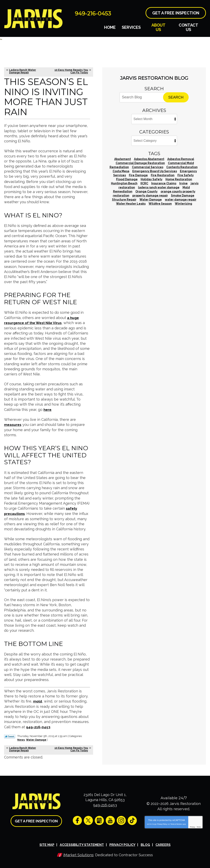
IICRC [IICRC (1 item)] (144, 183)
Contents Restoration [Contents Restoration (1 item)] (182, 167)
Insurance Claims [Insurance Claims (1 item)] (164, 183)
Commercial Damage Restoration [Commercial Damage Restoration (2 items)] (140, 163)
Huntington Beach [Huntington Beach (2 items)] (124, 183)
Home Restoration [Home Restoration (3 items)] (179, 179)
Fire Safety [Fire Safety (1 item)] (186, 175)
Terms (199, 826)
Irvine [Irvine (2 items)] (183, 183)
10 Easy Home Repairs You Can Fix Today (71, 71)
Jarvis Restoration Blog (154, 78)
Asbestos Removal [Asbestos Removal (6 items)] (181, 159)
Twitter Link (10, 735)
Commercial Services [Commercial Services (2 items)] (148, 167)
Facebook (77, 819)
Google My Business (99, 819)
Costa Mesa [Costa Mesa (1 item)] (121, 171)
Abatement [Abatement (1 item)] (123, 159)
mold (38, 700)
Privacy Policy (162, 823)
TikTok (132, 819)
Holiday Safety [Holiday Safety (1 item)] (152, 179)
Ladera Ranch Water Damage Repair (23, 71)
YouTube (110, 819)
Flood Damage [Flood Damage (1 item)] (127, 179)
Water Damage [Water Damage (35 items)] (151, 200)
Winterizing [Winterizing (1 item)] (183, 204)
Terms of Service (176, 823)
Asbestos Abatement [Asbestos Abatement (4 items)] (149, 159)
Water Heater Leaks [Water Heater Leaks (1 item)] (131, 204)
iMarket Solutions (78, 853)
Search (176, 97)
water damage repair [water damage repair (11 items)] (181, 200)
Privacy (192, 826)
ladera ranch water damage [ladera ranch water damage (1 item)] (159, 187)
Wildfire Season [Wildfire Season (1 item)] (160, 204)
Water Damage (36, 739)
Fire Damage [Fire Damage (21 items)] (138, 175)
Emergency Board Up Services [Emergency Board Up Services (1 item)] (155, 171)
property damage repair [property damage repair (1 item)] (150, 196)
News (21, 739)
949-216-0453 (99, 13)
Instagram (121, 819)
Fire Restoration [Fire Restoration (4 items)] (163, 175)
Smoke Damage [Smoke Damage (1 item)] (183, 196)
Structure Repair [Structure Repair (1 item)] (124, 200)
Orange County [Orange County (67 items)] (146, 191)
